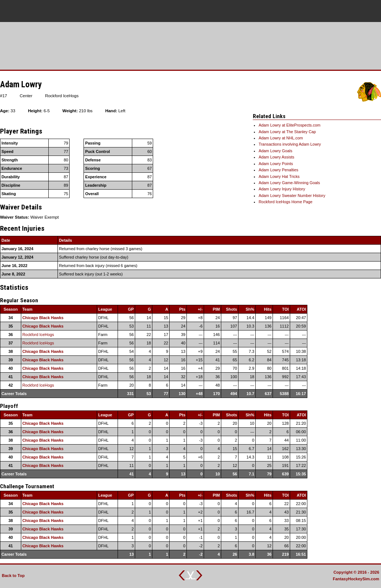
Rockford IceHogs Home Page (286, 202)
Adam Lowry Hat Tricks (279, 176)
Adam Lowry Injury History (282, 189)
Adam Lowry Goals (275, 151)
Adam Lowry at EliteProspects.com (290, 125)
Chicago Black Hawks (43, 318)
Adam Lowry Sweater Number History (292, 196)
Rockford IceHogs (38, 335)
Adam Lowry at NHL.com (281, 138)
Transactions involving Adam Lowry (290, 144)
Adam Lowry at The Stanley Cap (287, 132)
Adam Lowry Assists (276, 157)
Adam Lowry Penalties (278, 170)
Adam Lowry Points (276, 164)
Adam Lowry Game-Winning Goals (289, 183)
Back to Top (13, 576)
